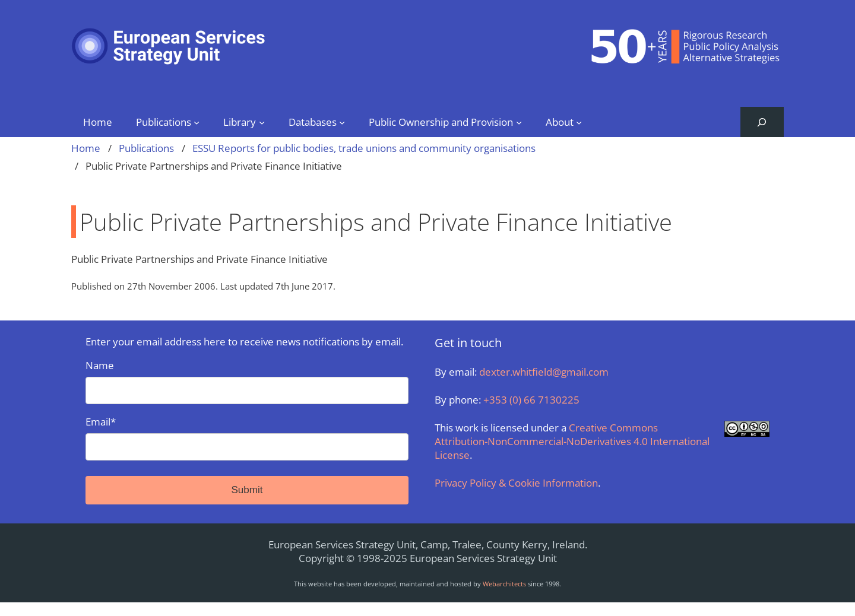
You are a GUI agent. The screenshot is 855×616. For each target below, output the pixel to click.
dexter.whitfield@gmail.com (544, 372)
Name (247, 381)
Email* (247, 438)
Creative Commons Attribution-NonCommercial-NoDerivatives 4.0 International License (572, 441)
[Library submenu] (262, 122)
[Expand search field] (762, 122)
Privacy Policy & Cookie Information (516, 483)
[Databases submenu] (342, 122)
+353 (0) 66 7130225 (531, 400)
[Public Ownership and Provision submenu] (519, 122)
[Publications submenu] (197, 122)
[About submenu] (579, 122)
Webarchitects (504, 584)
